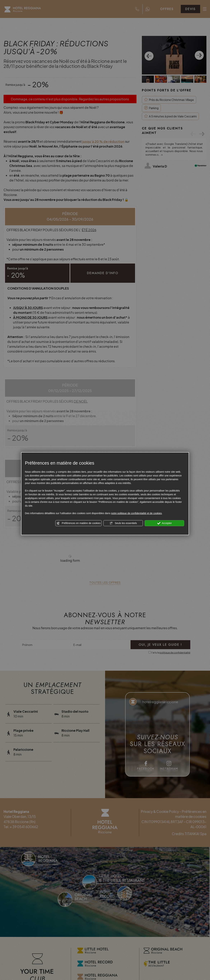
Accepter (164, 523)
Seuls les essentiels (123, 523)
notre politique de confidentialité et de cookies (136, 513)
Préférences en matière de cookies (79, 523)
